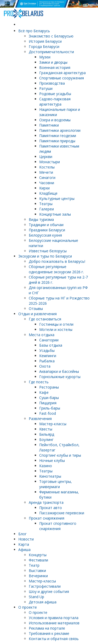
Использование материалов (54, 623)
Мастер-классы (42, 581)
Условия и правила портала (54, 618)
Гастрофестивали (45, 586)
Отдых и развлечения (38, 314)
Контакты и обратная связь (54, 639)
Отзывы (36, 309)
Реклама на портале (47, 628)
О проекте (28, 607)
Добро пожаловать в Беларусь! (57, 261)
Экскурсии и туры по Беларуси (45, 256)
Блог (22, 534)
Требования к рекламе (49, 633)
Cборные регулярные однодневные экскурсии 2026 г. (56, 269)
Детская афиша (43, 602)
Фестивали (38, 560)
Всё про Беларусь (34, 31)
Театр (34, 565)
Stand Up (36, 597)
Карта (24, 544)
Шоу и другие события (49, 591)
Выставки (37, 571)
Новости (26, 539)
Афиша (24, 550)
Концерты (38, 555)
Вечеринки (38, 576)
